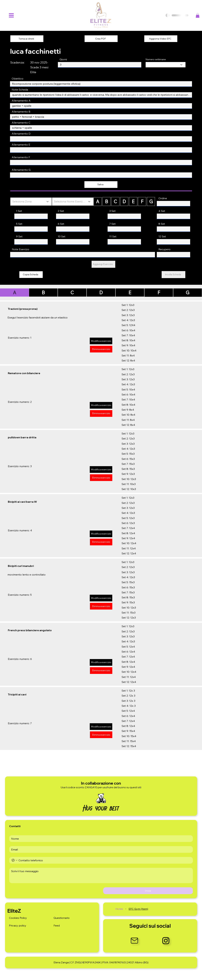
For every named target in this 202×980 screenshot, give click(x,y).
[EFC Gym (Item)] (138, 909)
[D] (124, 201)
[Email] (100, 849)
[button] (198, 15)
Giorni (63, 59)
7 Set (112, 224)
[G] (151, 201)
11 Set (113, 236)
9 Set (19, 236)
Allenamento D (21, 134)
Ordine (163, 198)
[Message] (101, 875)
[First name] (100, 839)
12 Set (162, 236)
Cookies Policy (18, 918)
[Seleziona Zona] (31, 202)
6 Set (61, 224)
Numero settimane (156, 59)
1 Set (19, 211)
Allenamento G (21, 170)
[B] (107, 201)
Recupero (164, 249)
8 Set (162, 224)
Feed (57, 925)
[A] (98, 202)
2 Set (61, 211)
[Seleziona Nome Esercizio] (73, 202)
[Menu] (11, 15)
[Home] (119, 909)
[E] (133, 201)
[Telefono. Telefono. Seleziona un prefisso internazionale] (15, 860)
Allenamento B (21, 112)
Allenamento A (21, 101)
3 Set (112, 211)
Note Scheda (20, 90)
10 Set (62, 236)
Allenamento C (21, 123)
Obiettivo (18, 79)
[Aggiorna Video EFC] (161, 39)
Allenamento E (21, 145)
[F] (142, 201)
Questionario (62, 918)
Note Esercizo (21, 249)
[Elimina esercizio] (101, 349)
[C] (115, 201)
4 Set (162, 211)
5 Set (19, 224)
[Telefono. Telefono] (104, 860)
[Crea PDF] (101, 39)
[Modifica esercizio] (101, 341)
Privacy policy (18, 925)
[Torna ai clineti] (27, 39)
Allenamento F (21, 157)
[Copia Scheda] (31, 275)
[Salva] (101, 185)
